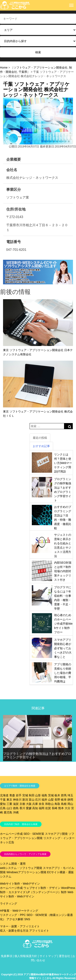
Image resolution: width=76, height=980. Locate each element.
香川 (22, 808)
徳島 (16, 808)
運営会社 (64, 956)
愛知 (3, 804)
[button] (7, 737)
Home (4, 68)
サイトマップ (48, 956)
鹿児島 (8, 812)
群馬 (64, 795)
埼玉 (70, 795)
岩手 (19, 795)
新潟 (25, 800)
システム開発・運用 (13, 864)
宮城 (25, 795)
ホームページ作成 (11, 834)
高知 (35, 808)
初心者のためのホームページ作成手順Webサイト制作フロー (63, 624)
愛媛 (29, 808)
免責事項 (6, 956)
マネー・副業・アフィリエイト (20, 926)
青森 (12, 795)
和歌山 (49, 804)
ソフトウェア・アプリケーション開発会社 (41, 68)
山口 (9, 808)
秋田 (32, 795)
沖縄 (16, 812)
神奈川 (17, 800)
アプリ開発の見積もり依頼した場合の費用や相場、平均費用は (63, 673)
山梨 (51, 800)
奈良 (42, 804)
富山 (32, 800)
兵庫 (35, 804)
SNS (27, 919)
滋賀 (16, 804)
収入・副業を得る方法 (14, 931)
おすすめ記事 (41, 446)
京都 (22, 804)
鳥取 (57, 804)
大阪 (29, 804)
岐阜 (64, 800)
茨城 (51, 795)
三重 (9, 804)
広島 (3, 808)
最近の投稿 (40, 438)
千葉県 (23, 72)
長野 (57, 800)
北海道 (4, 795)
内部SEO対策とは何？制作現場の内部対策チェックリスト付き (63, 571)
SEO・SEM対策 (34, 834)
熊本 (61, 808)
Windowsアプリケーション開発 (26, 872)
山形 (38, 795)
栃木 (57, 795)
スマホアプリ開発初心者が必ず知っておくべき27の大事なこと (63, 648)
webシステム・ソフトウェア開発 (21, 868)
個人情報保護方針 (26, 956)
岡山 (70, 804)
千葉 (3, 800)
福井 (44, 800)
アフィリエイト (39, 931)
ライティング (9, 904)
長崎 (55, 808)
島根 (64, 804)
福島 (44, 795)
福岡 (42, 808)
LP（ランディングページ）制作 (47, 892)
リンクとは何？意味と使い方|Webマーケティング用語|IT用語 (63, 463)
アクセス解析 (15, 919)
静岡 (70, 800)
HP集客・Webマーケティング (19, 911)
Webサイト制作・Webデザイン (20, 884)
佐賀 (48, 808)
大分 (67, 808)
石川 (38, 800)
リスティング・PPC (13, 915)
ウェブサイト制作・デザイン (42, 888)
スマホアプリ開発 (56, 834)
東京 (9, 800)
